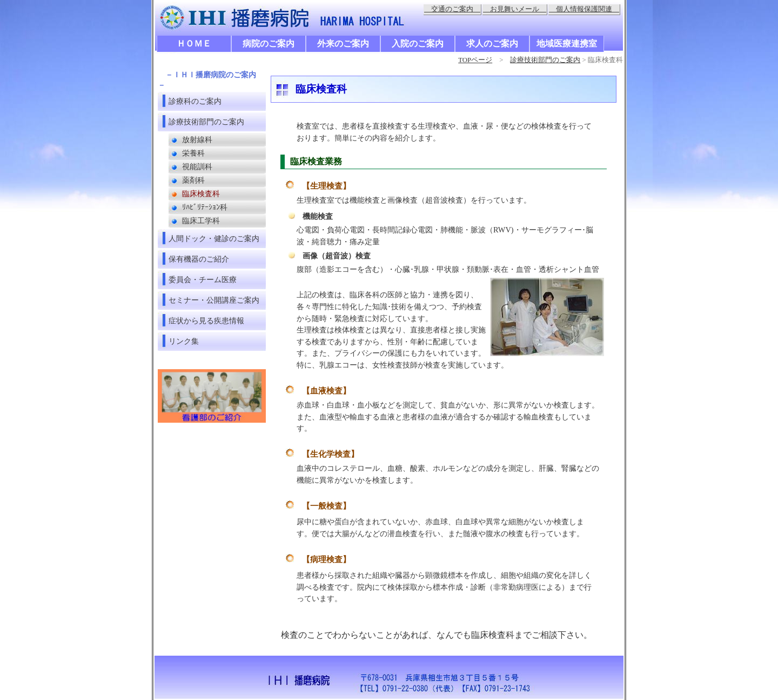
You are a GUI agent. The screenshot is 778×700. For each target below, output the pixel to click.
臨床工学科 (201, 221)
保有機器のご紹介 (199, 259)
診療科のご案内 (195, 101)
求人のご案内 (492, 44)
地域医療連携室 (567, 44)
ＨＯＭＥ (194, 44)
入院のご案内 (418, 44)
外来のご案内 (343, 44)
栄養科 (193, 153)
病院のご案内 (269, 44)
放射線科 (197, 140)
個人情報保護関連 (584, 9)
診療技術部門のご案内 (545, 60)
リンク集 (184, 341)
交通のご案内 (452, 9)
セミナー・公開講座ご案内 (214, 300)
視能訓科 (197, 167)
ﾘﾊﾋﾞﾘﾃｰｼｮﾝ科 (205, 207)
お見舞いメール (515, 9)
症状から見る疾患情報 (206, 321)
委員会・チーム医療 (203, 279)
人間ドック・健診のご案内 (214, 238)
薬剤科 (193, 180)
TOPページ (475, 60)
